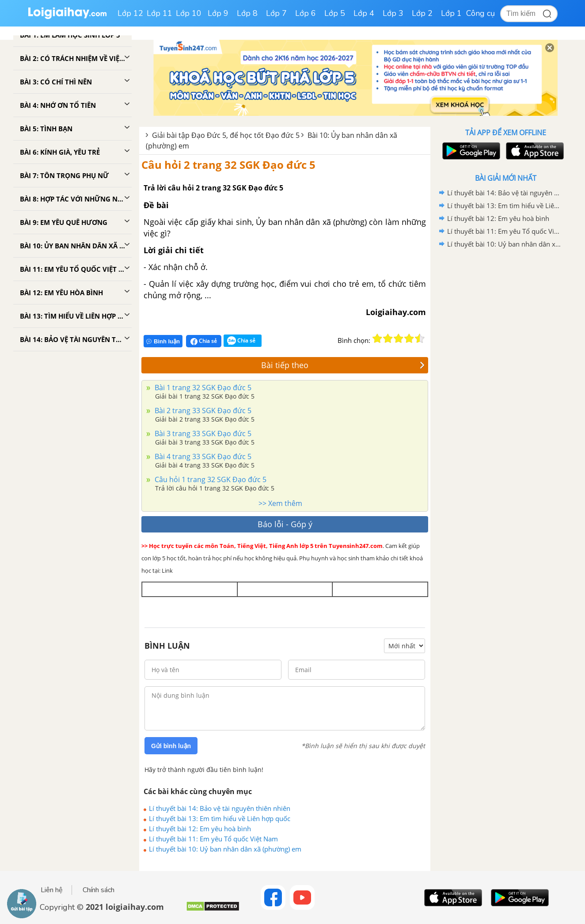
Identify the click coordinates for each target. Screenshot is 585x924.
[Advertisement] (505, 391)
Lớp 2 (422, 13)
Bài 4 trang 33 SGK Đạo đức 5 (202, 456)
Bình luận (163, 341)
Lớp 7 (276, 13)
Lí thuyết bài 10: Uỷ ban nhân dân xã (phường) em (225, 849)
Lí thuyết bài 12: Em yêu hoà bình (200, 829)
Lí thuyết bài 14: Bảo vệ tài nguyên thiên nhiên (220, 808)
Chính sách (99, 890)
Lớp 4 (364, 13)
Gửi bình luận (171, 746)
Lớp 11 (160, 13)
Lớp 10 (189, 13)
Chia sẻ (204, 341)
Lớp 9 (218, 13)
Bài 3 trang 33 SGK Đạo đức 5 (202, 433)
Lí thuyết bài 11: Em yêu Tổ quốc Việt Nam (213, 839)
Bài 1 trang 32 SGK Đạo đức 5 (202, 388)
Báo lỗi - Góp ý (285, 524)
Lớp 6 (306, 13)
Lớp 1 (451, 13)
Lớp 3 (393, 13)
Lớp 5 (335, 13)
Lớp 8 (247, 13)
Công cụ (481, 13)
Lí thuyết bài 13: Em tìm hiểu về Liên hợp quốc (220, 818)
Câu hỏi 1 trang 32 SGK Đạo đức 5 (210, 479)
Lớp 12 (130, 13)
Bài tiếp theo (343, 365)
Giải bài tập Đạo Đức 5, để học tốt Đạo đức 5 (226, 135)
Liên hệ (52, 890)
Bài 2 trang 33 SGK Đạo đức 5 (202, 411)
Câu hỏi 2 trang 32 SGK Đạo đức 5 (228, 165)
